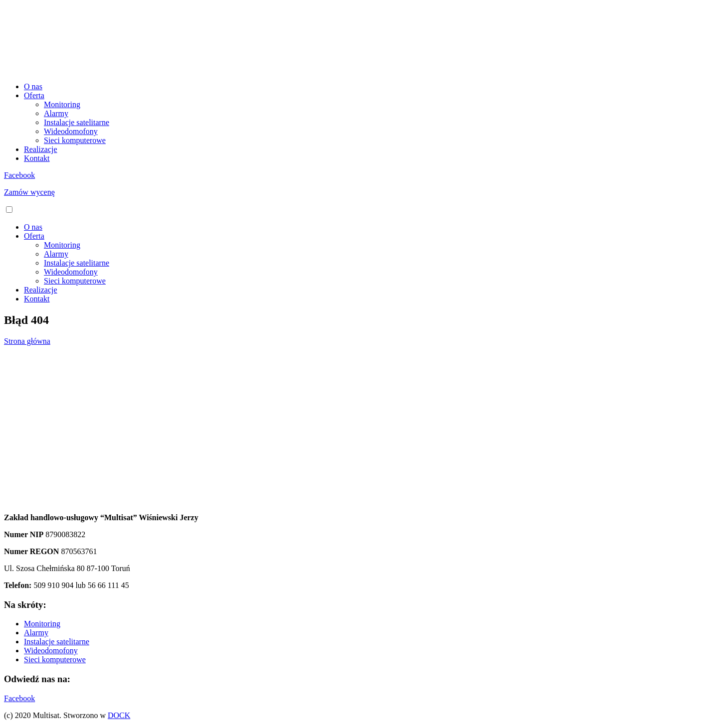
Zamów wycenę (29, 192)
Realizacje (41, 149)
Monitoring (62, 104)
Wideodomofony (71, 131)
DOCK (119, 715)
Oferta (34, 95)
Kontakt (37, 158)
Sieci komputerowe (75, 140)
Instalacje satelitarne (77, 122)
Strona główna (27, 341)
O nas (33, 86)
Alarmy (56, 113)
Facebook (19, 175)
